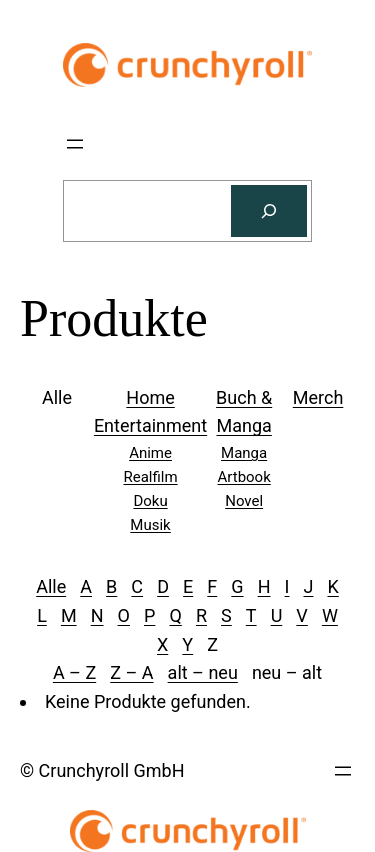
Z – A (131, 672)
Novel (244, 501)
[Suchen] (269, 211)
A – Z (74, 672)
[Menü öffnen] (75, 144)
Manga (244, 453)
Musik (150, 525)
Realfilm (150, 477)
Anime (150, 453)
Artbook (244, 477)
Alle (51, 586)
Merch (318, 397)
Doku (150, 501)
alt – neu (203, 672)
